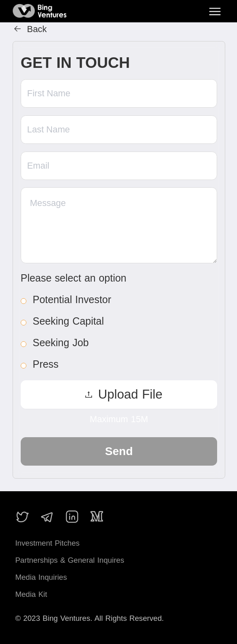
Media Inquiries (41, 577)
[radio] (115, 299)
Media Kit (31, 594)
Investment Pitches (47, 543)
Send (119, 451)
